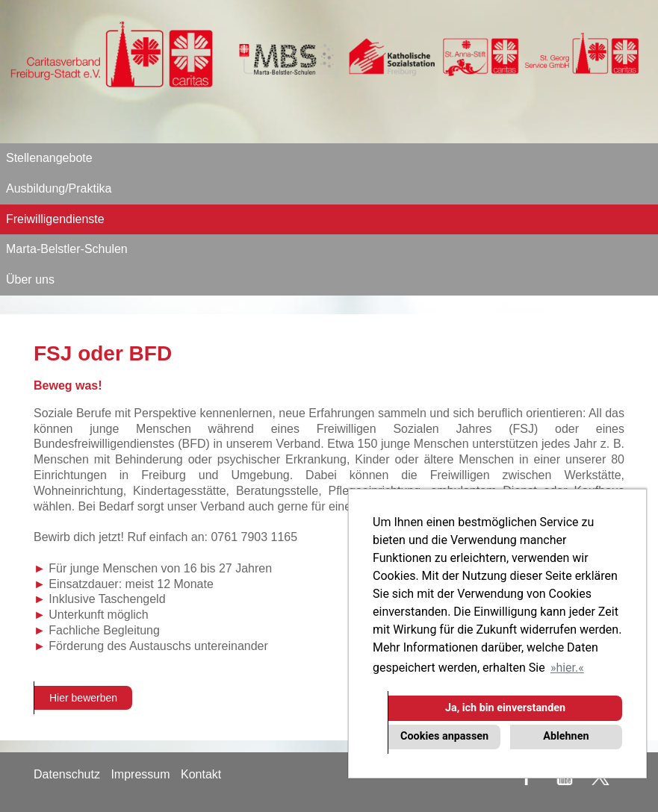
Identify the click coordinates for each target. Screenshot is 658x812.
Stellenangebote (49, 158)
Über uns (30, 279)
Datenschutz (67, 774)
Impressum (140, 774)
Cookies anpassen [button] (444, 736)
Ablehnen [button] (566, 736)
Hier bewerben (83, 698)
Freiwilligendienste (55, 219)
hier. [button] (567, 668)
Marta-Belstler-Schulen (67, 249)
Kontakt (201, 774)
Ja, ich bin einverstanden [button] (505, 708)
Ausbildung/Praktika (59, 188)
